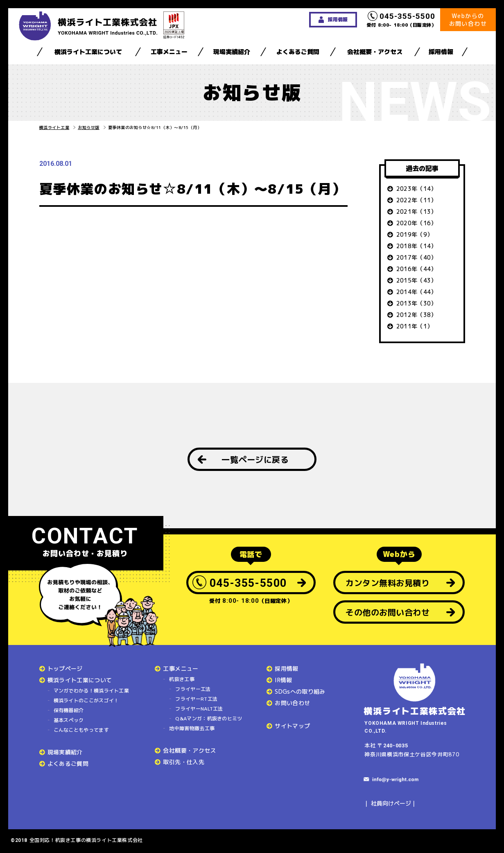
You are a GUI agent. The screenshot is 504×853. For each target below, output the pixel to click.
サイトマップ (292, 726)
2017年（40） (417, 257)
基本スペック (69, 720)
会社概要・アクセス (375, 52)
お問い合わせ (292, 703)
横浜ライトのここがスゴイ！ (86, 700)
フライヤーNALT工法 (199, 709)
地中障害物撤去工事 (192, 728)
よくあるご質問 (298, 52)
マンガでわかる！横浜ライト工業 (92, 691)
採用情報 (441, 52)
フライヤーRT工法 (196, 699)
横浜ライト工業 (54, 127)
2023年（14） (417, 189)
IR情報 (283, 680)
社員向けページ (391, 803)
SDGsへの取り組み (300, 691)
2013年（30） (417, 303)
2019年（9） (415, 234)
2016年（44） (417, 269)
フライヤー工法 (193, 689)
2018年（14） (417, 246)
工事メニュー (169, 52)
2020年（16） (417, 223)
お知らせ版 (89, 127)
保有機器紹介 (69, 710)
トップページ (65, 669)
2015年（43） (417, 280)
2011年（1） (415, 326)
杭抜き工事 (182, 679)
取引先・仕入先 (183, 762)
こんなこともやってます (81, 730)
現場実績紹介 (232, 52)
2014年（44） (417, 292)
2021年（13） (417, 212)
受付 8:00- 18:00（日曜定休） (402, 20)
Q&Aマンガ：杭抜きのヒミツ (209, 718)
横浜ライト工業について (88, 52)
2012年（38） (417, 315)
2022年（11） (417, 200)
